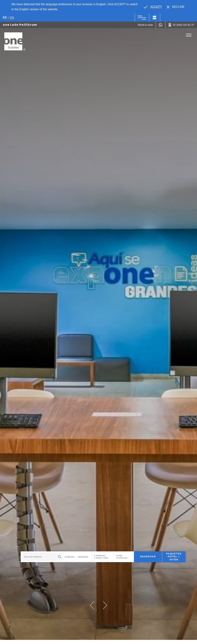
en (12, 18)
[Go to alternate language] (153, 7)
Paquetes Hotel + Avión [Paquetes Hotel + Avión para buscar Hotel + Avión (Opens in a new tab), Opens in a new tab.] (169, 554)
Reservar (143, 554)
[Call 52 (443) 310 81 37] (181, 25)
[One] (155, 18)
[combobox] (38, 554)
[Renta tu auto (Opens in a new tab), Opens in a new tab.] (145, 25)
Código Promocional (117, 554)
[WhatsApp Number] (161, 25)
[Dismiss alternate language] (176, 7)
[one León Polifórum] (15, 41)
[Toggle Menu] (189, 35)
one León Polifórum (20, 25)
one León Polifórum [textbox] (28, 554)
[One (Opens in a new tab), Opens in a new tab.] (142, 18)
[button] (92, 605)
